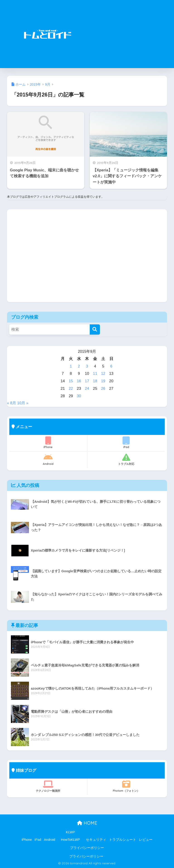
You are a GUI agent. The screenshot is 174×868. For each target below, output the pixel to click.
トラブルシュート (123, 840)
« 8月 (12, 403)
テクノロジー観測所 (48, 786)
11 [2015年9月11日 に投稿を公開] (95, 374)
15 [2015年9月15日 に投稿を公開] (71, 381)
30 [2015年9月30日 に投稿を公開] (79, 396)
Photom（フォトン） (126, 786)
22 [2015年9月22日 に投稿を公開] (71, 388)
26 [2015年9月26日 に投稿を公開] (103, 388)
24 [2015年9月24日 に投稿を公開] (87, 388)
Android (48, 459)
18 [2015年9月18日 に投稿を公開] (95, 381)
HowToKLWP (70, 840)
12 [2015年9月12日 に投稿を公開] (103, 374)
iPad (126, 443)
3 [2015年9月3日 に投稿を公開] (87, 366)
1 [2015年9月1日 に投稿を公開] (71, 366)
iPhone (48, 443)
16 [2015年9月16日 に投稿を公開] (79, 381)
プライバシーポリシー (87, 848)
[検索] (95, 329)
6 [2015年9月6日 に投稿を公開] (111, 366)
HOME (87, 823)
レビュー (146, 840)
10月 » (23, 403)
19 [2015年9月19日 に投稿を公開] (103, 381)
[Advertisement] (127, 34)
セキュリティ (96, 840)
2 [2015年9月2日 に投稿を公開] (79, 366)
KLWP (70, 832)
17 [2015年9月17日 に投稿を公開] (87, 381)
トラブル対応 (126, 459)
